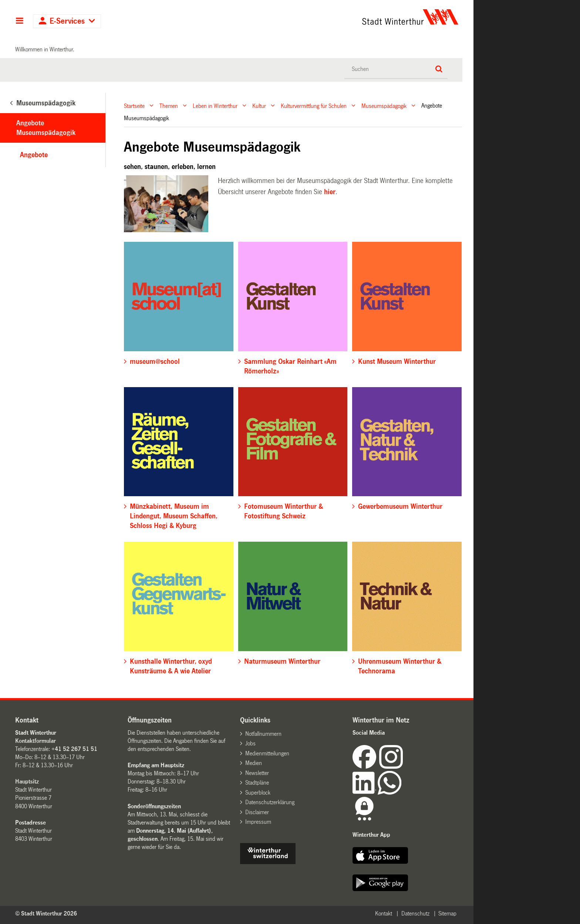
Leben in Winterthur (215, 106)
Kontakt (384, 913)
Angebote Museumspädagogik (46, 128)
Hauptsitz (27, 781)
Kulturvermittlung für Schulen (314, 106)
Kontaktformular (36, 741)
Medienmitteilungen (267, 753)
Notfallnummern (263, 734)
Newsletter (257, 773)
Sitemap (447, 913)
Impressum (258, 822)
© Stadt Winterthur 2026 (46, 913)
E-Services (67, 21)
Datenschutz (415, 913)
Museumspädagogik (384, 106)
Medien (254, 763)
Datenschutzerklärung (270, 802)
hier (330, 192)
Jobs (250, 743)
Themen (169, 106)
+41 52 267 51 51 (74, 749)
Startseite (134, 106)
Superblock (258, 793)
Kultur (259, 106)
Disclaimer (257, 812)
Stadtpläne (257, 783)
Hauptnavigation (19, 21)
